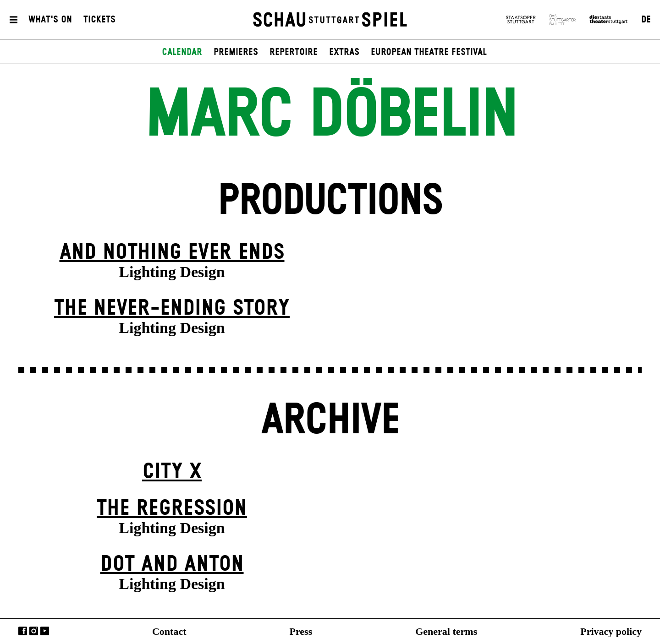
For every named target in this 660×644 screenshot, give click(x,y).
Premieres (236, 52)
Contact (169, 631)
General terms (446, 631)
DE (646, 20)
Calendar (182, 52)
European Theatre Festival (429, 52)
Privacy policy (611, 631)
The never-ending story (172, 308)
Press (301, 631)
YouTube (45, 631)
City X (172, 472)
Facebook (23, 631)
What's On (50, 20)
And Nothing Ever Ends (172, 253)
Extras (344, 52)
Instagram (34, 631)
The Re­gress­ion (172, 509)
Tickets (99, 20)
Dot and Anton (172, 565)
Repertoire (294, 52)
